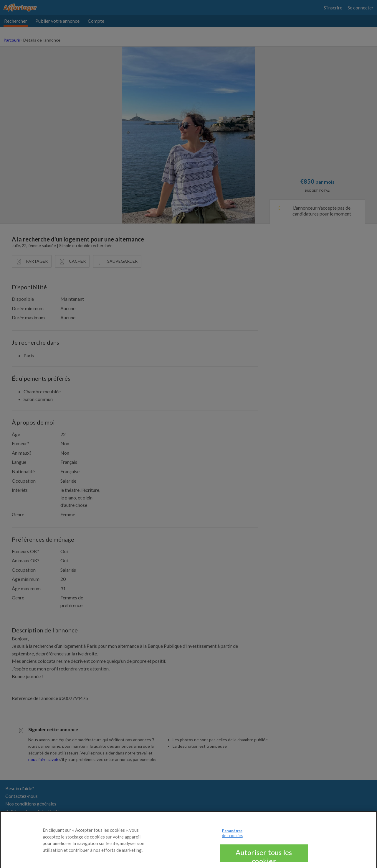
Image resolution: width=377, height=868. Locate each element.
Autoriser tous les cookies (264, 859)
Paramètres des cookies (232, 838)
